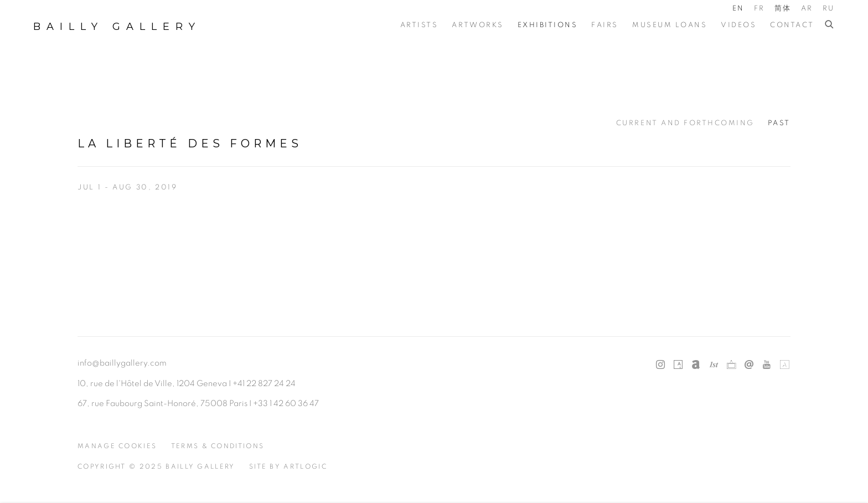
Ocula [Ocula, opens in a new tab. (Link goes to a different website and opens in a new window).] (731, 365)
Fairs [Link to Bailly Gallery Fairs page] (605, 25)
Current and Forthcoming (685, 123)
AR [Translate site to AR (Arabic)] (807, 9)
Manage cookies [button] (117, 446)
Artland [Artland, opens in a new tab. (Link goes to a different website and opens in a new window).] (784, 365)
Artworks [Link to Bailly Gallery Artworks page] (477, 25)
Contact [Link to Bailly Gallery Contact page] (792, 25)
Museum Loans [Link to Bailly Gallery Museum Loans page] (670, 25)
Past (779, 123)
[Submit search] (830, 25)
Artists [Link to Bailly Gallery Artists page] (419, 25)
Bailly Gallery (117, 27)
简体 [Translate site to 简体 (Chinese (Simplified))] (783, 9)
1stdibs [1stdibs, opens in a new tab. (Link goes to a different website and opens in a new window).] (714, 365)
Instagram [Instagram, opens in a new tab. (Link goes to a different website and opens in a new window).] (660, 365)
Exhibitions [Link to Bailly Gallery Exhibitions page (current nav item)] (548, 25)
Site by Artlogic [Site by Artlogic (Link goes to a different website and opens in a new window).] (288, 467)
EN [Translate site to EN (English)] (738, 9)
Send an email (749, 365)
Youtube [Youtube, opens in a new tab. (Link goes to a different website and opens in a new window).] (767, 365)
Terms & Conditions (218, 446)
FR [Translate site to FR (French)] (759, 9)
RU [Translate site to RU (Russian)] (829, 9)
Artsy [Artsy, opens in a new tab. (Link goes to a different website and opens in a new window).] (678, 365)
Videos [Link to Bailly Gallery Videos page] (738, 25)
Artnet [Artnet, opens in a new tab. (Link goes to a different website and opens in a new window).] (696, 365)
